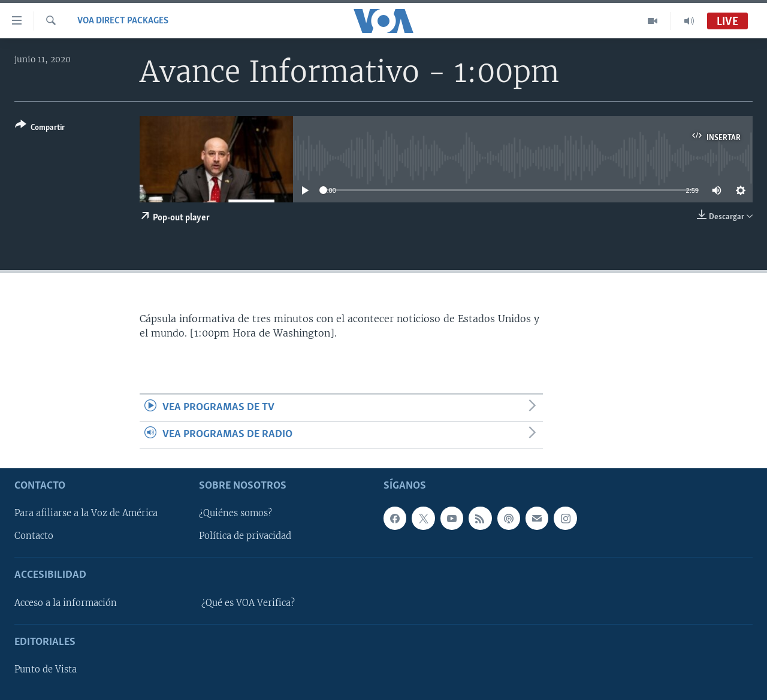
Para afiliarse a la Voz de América (86, 513)
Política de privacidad (245, 536)
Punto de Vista (46, 669)
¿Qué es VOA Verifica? (248, 603)
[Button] (40, 128)
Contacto (34, 536)
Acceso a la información (66, 603)
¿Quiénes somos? (235, 513)
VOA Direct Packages (123, 21)
